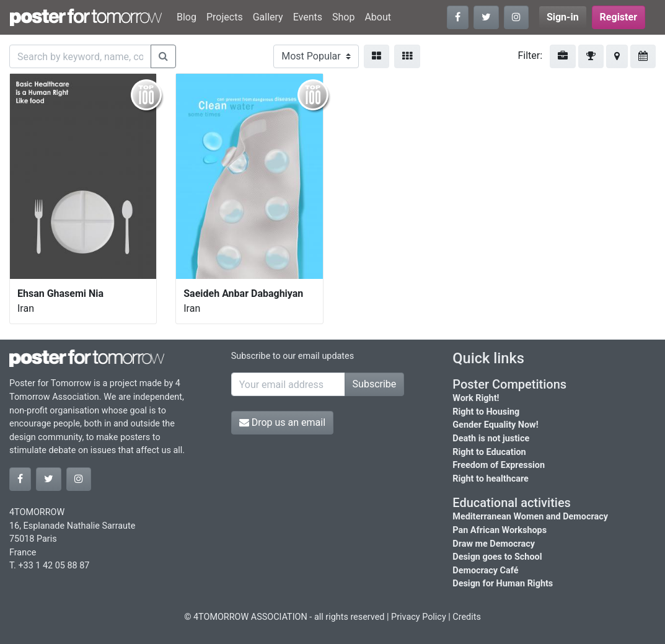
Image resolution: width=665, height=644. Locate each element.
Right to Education (489, 452)
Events (308, 17)
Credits (467, 617)
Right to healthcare (491, 479)
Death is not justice (491, 439)
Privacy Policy (419, 617)
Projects (225, 17)
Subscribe (375, 384)
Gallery (268, 17)
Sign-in (563, 17)
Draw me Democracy (494, 544)
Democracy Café (485, 571)
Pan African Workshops (500, 530)
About (378, 17)
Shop (343, 17)
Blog (187, 17)
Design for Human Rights (503, 584)
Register (619, 17)
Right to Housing (486, 412)
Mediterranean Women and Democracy (530, 517)
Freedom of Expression (499, 465)
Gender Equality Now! (495, 425)
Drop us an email (282, 422)
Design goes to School (497, 557)
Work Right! (476, 398)
